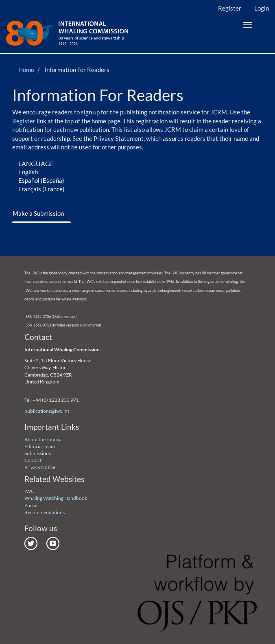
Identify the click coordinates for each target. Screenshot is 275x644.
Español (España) (41, 180)
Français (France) (41, 189)
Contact (33, 460)
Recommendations (45, 512)
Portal (31, 505)
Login (262, 8)
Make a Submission (38, 213)
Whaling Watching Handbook (56, 498)
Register (230, 8)
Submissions (38, 453)
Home (26, 70)
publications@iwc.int (47, 411)
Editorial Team (40, 446)
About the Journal (44, 439)
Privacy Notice (40, 467)
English (28, 172)
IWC (29, 491)
